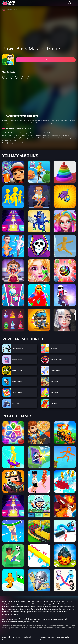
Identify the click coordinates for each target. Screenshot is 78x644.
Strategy (24, 77)
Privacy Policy (7, 637)
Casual (14, 77)
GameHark (9, 10)
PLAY (46, 60)
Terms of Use (18, 637)
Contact (5, 640)
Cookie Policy (28, 637)
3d (5, 77)
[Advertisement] (39, 28)
